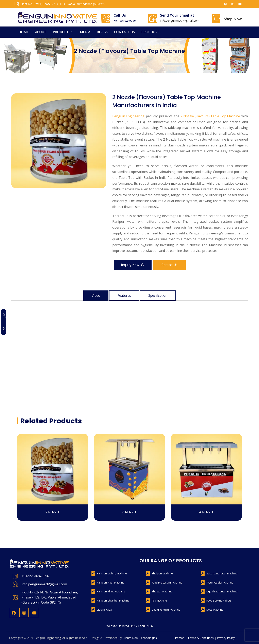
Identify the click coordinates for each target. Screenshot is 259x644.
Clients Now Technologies (140, 638)
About (41, 32)
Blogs (102, 32)
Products (62, 32)
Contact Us (171, 265)
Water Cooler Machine (219, 583)
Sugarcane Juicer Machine (221, 574)
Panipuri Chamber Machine (112, 601)
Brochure (150, 32)
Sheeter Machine (161, 592)
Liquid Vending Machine (165, 610)
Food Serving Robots (218, 601)
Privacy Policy (226, 638)
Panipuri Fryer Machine (110, 583)
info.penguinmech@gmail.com (180, 21)
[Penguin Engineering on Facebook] (225, 4)
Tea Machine (159, 601)
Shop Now (233, 19)
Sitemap (179, 638)
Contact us (124, 32)
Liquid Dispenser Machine (221, 592)
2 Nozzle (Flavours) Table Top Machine (210, 116)
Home (23, 32)
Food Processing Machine (166, 583)
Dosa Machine (214, 610)
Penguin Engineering (128, 116)
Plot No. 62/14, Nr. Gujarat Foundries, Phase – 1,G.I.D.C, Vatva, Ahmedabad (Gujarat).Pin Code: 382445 (50, 597)
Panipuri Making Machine (111, 574)
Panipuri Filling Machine (110, 592)
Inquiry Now (134, 265)
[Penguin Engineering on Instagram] (233, 4)
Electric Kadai (104, 610)
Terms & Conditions (201, 638)
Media (85, 32)
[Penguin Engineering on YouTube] (240, 4)
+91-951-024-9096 (35, 576)
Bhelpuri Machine (161, 574)
